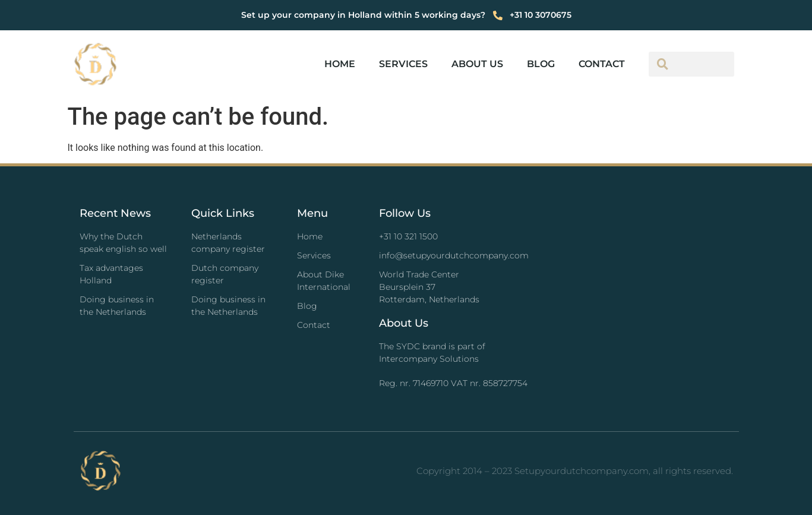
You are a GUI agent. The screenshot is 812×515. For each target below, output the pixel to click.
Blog (541, 64)
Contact (602, 64)
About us (477, 64)
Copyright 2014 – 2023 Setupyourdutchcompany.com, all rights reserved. (575, 471)
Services (403, 64)
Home (340, 64)
